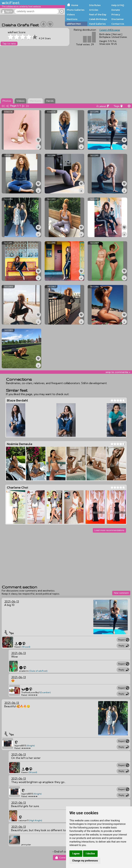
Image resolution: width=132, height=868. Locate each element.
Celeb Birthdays (98, 19)
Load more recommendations (109, 530)
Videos (71, 14)
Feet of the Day (98, 14)
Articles (94, 10)
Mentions (72, 19)
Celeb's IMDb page (110, 30)
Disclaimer (118, 19)
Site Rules (95, 5)
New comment (121, 593)
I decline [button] (90, 854)
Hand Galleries (97, 24)
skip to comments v (118, 372)
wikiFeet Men (74, 24)
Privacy (116, 14)
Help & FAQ (118, 5)
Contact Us (118, 24)
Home (75, 5)
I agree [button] (76, 854)
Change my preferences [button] (85, 861)
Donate (116, 10)
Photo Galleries (76, 10)
